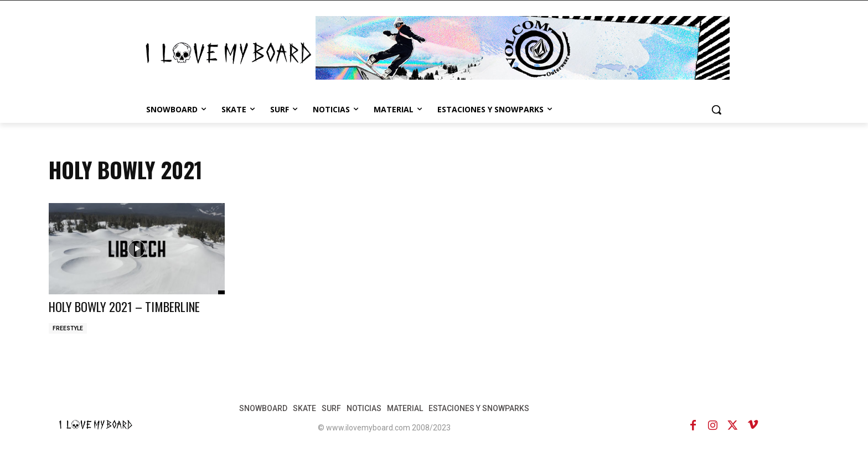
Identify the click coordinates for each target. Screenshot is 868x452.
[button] (716, 110)
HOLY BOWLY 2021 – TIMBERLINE (131, 306)
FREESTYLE (68, 328)
